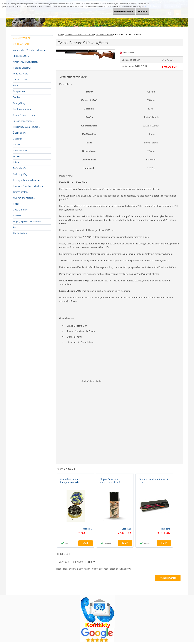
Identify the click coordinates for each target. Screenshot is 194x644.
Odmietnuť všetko (117, 12)
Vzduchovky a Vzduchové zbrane (79, 34)
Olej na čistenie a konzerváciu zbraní (110, 483)
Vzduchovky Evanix (104, 34)
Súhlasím (140, 12)
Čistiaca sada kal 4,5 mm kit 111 (154, 483)
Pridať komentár (167, 580)
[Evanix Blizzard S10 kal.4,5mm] (86, 51)
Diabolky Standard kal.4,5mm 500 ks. (70, 483)
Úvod (60, 34)
